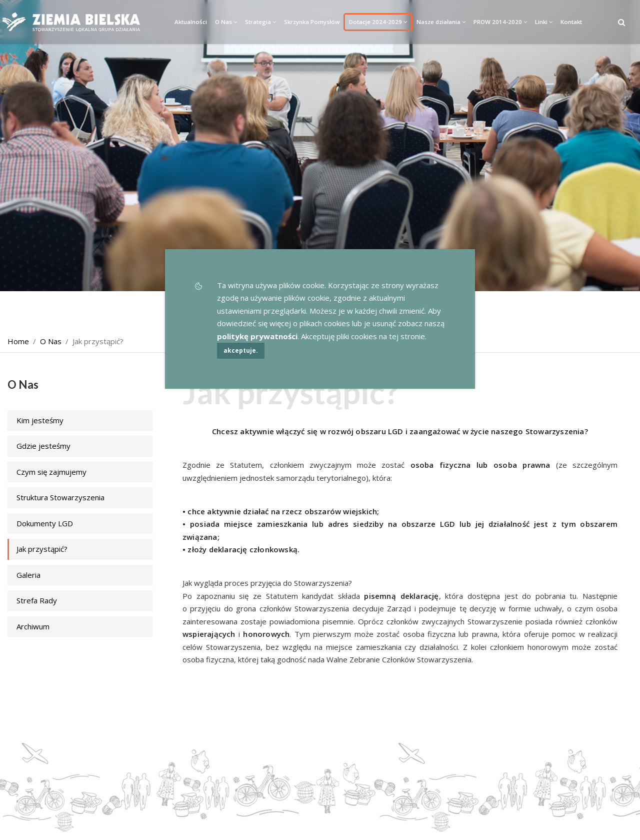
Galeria (28, 575)
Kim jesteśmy (40, 420)
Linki (544, 22)
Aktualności (191, 22)
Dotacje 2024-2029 (378, 22)
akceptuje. (241, 350)
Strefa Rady (37, 600)
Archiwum (33, 626)
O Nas (226, 22)
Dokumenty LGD (45, 523)
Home (18, 341)
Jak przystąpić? (42, 549)
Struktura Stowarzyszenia (60, 497)
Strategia (260, 22)
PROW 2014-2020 (500, 22)
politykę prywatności (257, 336)
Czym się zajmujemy (51, 472)
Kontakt (571, 22)
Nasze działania (441, 22)
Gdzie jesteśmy (43, 446)
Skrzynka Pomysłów (312, 22)
